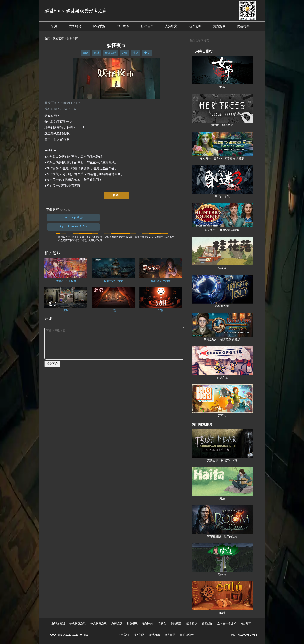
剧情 (124, 53)
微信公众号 (187, 635)
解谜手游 (99, 26)
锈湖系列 (148, 623)
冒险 (85, 53)
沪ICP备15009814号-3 (244, 635)
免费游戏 (219, 26)
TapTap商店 (73, 217)
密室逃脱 (111, 53)
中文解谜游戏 (98, 623)
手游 (136, 53)
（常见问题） (66, 210)
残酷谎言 (176, 623)
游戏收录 (155, 635)
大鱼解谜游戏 (57, 623)
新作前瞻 (195, 26)
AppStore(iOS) (73, 226)
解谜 (97, 53)
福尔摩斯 (246, 623)
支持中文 (171, 26)
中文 (147, 53)
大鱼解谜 (75, 26)
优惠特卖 (243, 26)
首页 (47, 38)
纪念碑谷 (192, 623)
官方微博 (170, 635)
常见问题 (139, 635)
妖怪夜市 (58, 38)
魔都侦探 (207, 623)
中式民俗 (123, 26)
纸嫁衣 (162, 623)
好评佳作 (147, 26)
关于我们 (123, 635)
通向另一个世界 (227, 623)
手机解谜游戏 (78, 623)
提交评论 (52, 364)
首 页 (54, 26)
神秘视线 (132, 623)
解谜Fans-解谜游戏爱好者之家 (76, 11)
